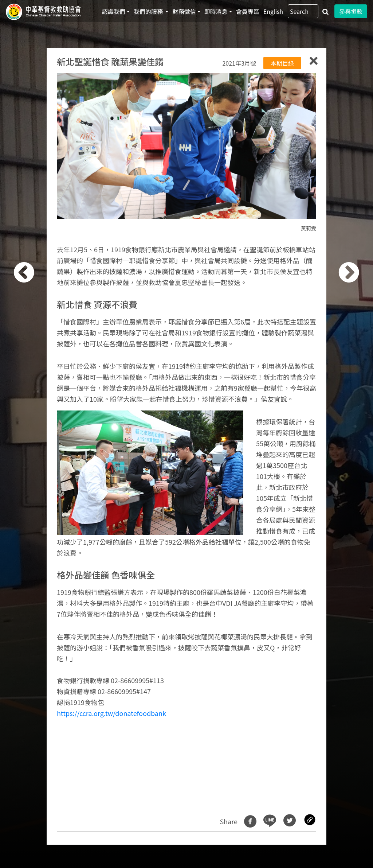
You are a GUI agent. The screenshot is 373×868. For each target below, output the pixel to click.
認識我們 (114, 11)
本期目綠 (282, 63)
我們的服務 (149, 11)
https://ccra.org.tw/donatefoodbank (111, 713)
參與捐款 (351, 11)
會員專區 (248, 11)
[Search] (303, 11)
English (273, 11)
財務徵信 (184, 11)
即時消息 (216, 11)
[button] (34, 438)
